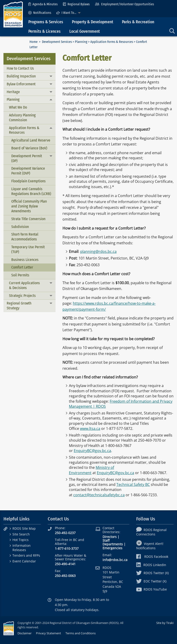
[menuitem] (43, 4)
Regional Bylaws (76, 4)
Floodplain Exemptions (28, 181)
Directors (110, 537)
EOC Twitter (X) (151, 581)
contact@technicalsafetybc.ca (99, 495)
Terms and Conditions (81, 633)
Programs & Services (46, 22)
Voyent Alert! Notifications (150, 546)
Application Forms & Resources (112, 42)
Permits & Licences (44, 31)
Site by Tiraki (165, 623)
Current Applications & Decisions (24, 285)
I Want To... (66, 13)
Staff (106, 540)
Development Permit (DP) (27, 158)
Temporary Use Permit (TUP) (28, 249)
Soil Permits (20, 275)
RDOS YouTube (152, 589)
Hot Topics (21, 540)
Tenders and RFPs (26, 555)
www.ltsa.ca (90, 428)
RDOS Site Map (24, 528)
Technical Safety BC (133, 484)
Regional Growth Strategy (19, 306)
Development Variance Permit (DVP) (28, 171)
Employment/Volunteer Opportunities (124, 4)
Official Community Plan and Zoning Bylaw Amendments (29, 206)
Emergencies (112, 548)
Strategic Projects (22, 296)
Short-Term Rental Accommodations (25, 237)
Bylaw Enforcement (21, 84)
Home (34, 42)
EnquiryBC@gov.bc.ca (92, 451)
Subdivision (20, 227)
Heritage (13, 92)
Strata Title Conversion (28, 219)
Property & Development (93, 22)
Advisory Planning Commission (22, 118)
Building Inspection (21, 76)
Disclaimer (25, 633)
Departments (113, 544)
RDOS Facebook (152, 557)
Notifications (40, 13)
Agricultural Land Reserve (31, 140)
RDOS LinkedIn (151, 565)
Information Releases (22, 548)
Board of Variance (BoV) (29, 148)
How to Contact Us (20, 68)
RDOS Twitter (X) (152, 573)
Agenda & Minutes (43, 4)
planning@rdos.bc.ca (98, 251)
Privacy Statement (49, 633)
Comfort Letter (22, 267)
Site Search (21, 534)
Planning (81, 42)
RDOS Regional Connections (151, 532)
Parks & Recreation (138, 22)
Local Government (85, 31)
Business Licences (25, 260)
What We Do (18, 107)
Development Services (57, 42)
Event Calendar (24, 561)
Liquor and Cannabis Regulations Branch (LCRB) (31, 191)
